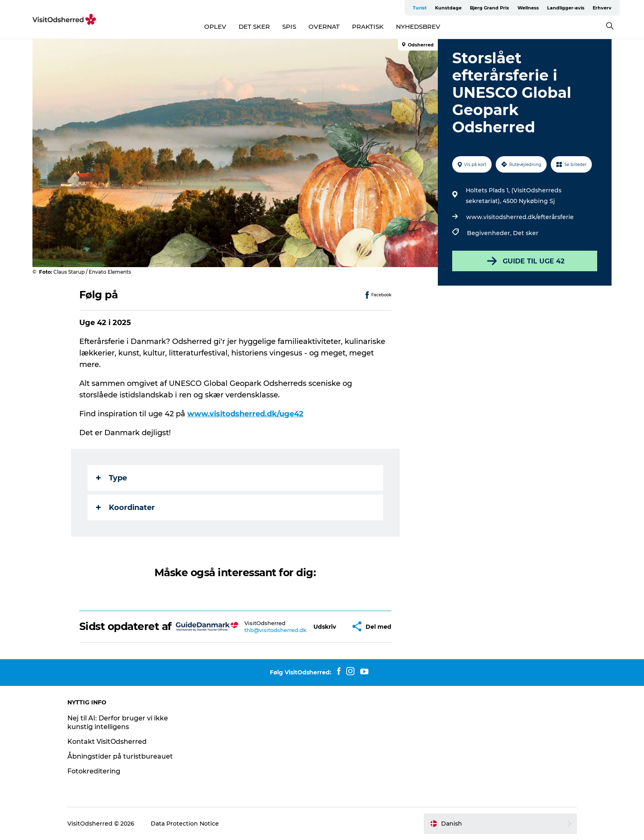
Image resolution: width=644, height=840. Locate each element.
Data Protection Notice (185, 824)
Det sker (526, 233)
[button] (325, 627)
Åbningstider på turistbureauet (120, 756)
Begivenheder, (490, 233)
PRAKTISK (368, 27)
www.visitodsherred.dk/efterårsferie (520, 217)
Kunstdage (448, 8)
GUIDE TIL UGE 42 (525, 261)
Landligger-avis (566, 8)
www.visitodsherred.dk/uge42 (245, 414)
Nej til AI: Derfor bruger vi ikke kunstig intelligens (118, 722)
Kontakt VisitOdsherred (107, 742)
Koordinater (125, 508)
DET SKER (254, 27)
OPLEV (215, 27)
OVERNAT (324, 27)
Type (112, 478)
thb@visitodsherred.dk (275, 630)
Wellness (528, 8)
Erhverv (602, 8)
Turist (420, 8)
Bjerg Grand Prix (490, 8)
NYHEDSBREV (418, 27)
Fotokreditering (94, 771)
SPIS (289, 27)
